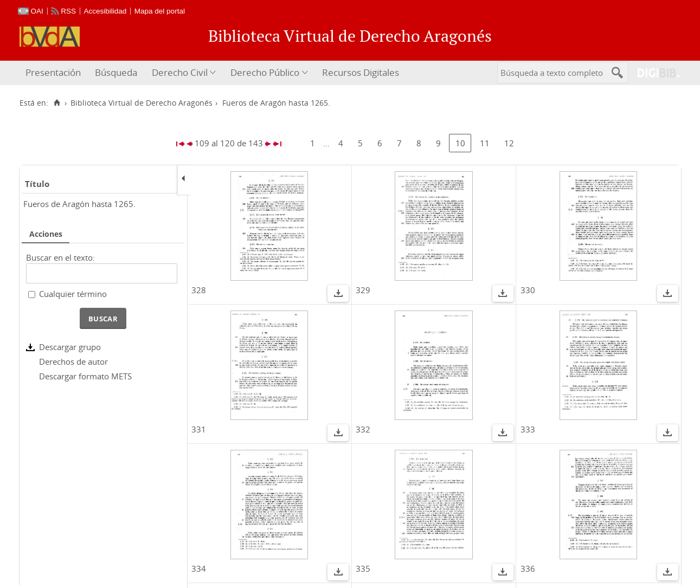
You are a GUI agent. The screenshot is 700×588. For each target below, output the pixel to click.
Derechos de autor (73, 361)
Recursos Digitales (361, 72)
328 (199, 290)
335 (363, 568)
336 (528, 568)
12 (509, 143)
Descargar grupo (70, 347)
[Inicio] (57, 103)
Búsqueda (116, 72)
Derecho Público (265, 72)
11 (485, 143)
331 (199, 429)
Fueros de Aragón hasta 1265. (79, 204)
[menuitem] (54, 73)
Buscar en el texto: (60, 257)
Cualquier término (73, 294)
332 (363, 429)
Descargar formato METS (85, 376)
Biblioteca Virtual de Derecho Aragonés (142, 103)
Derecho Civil (180, 72)
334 (199, 568)
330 (528, 290)
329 (363, 290)
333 (528, 429)
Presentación (53, 72)
